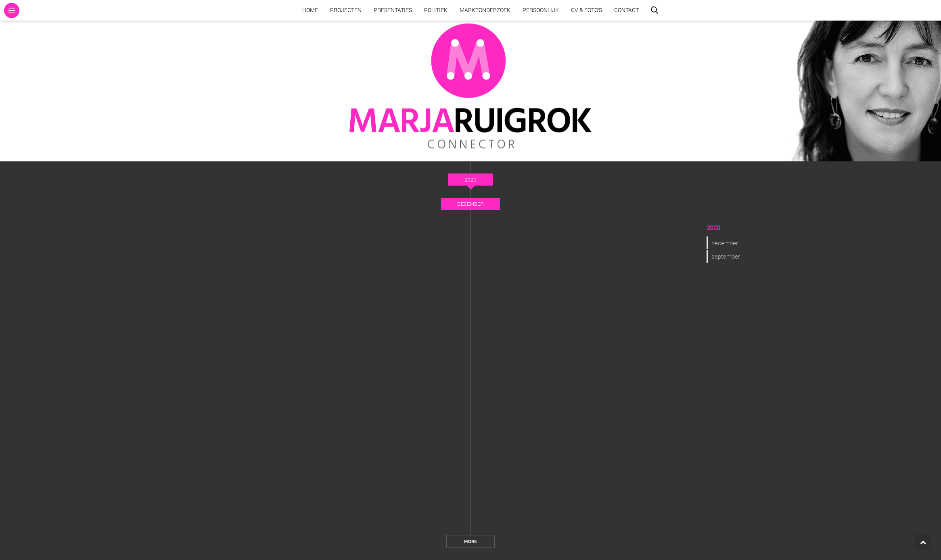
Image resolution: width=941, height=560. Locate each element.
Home (310, 10)
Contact (626, 10)
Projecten (346, 10)
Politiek (436, 10)
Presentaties (393, 10)
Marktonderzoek (485, 10)
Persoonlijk (541, 10)
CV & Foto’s (587, 10)
